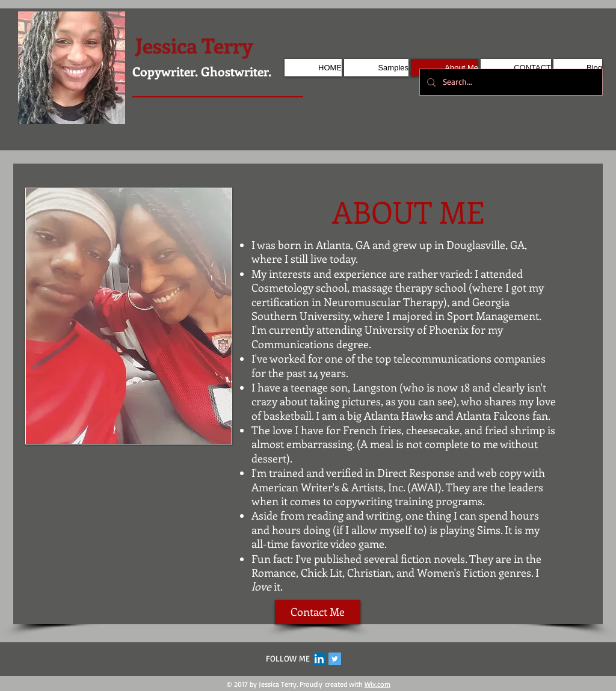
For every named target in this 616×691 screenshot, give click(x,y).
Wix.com (377, 684)
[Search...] (510, 82)
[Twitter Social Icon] (335, 659)
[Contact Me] (318, 612)
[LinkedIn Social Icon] (319, 659)
